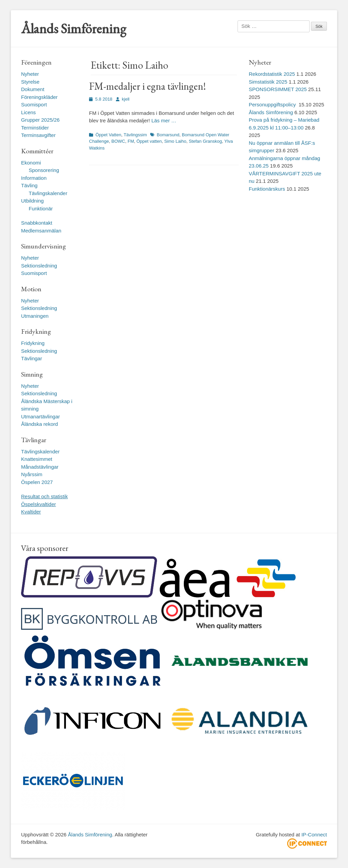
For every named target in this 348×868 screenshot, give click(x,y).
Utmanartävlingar (40, 416)
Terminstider (35, 128)
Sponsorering (44, 170)
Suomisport (34, 105)
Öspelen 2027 (37, 482)
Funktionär (41, 209)
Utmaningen (35, 316)
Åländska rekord (39, 424)
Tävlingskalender (48, 193)
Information (34, 178)
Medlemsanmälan (41, 231)
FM (131, 141)
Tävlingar (32, 358)
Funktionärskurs (267, 189)
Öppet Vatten (108, 135)
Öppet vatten (149, 141)
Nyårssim (32, 474)
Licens (28, 112)
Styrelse (30, 82)
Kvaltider (31, 512)
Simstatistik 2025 (268, 82)
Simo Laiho (175, 141)
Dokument (33, 89)
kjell (126, 99)
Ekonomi (31, 163)
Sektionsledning (39, 266)
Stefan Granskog (205, 141)
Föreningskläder (39, 97)
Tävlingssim (135, 135)
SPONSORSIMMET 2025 (278, 89)
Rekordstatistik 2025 (272, 74)
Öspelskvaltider (39, 504)
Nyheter (30, 74)
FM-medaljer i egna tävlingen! (147, 86)
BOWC (118, 141)
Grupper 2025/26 (40, 120)
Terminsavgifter (38, 135)
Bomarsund (168, 135)
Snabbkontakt (37, 223)
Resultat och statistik (45, 496)
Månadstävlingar (40, 467)
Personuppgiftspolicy (273, 105)
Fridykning (33, 343)
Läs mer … (164, 120)
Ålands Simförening (74, 29)
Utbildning (32, 201)
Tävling (29, 185)
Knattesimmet (37, 459)
